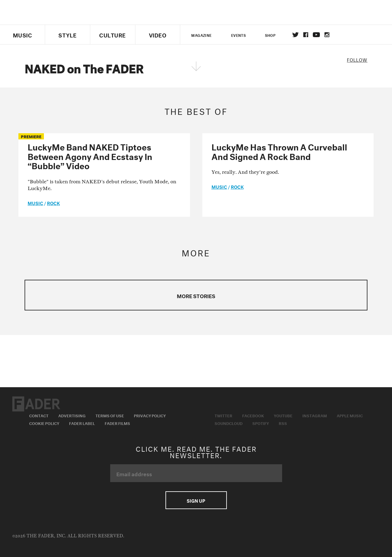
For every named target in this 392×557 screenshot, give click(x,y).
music (35, 203)
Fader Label (82, 423)
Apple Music (350, 415)
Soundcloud (229, 423)
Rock (53, 203)
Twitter (295, 35)
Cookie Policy (44, 423)
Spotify (261, 423)
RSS (283, 423)
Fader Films (117, 423)
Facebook (253, 415)
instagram (327, 35)
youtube (316, 35)
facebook (306, 35)
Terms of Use (110, 415)
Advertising (72, 415)
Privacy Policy (150, 415)
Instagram (315, 415)
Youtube (283, 415)
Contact (39, 415)
